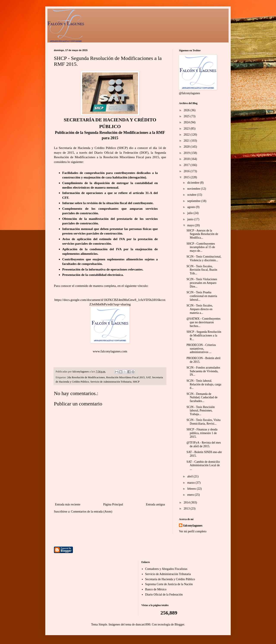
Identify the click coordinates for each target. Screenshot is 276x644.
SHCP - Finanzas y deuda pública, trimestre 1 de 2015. (202, 433)
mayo (191, 225)
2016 (187, 171)
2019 (187, 153)
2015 (187, 177)
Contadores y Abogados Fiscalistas (166, 569)
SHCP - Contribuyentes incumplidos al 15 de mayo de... (201, 247)
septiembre (194, 201)
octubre (192, 195)
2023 (187, 129)
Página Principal (113, 504)
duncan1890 (143, 624)
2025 (187, 116)
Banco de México (156, 589)
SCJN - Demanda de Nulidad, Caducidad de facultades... (202, 398)
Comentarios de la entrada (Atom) (92, 512)
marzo (191, 483)
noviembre (194, 189)
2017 (187, 165)
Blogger (179, 624)
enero (191, 495)
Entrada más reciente (68, 504)
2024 (187, 122)
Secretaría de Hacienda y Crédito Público (170, 579)
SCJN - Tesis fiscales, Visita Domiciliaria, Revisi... (204, 422)
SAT (148, 377)
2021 (187, 141)
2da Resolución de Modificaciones (86, 377)
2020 (187, 147)
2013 (187, 509)
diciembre (194, 183)
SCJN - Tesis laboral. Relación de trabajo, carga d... (204, 384)
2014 (187, 503)
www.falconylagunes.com (110, 351)
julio (190, 213)
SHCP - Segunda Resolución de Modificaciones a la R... (204, 335)
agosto (191, 207)
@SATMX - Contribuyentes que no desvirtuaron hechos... (204, 322)
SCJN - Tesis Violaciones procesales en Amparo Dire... (202, 283)
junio (191, 219)
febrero (192, 489)
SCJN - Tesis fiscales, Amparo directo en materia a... (200, 309)
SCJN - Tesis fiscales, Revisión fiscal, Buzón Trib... (202, 270)
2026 (187, 110)
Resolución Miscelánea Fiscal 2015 (125, 377)
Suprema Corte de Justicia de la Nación (169, 584)
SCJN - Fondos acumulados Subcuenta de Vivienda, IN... (203, 371)
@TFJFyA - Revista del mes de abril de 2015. (204, 444)
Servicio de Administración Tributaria (111, 382)
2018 (187, 159)
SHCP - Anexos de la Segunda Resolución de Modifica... (202, 234)
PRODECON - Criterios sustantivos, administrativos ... (201, 349)
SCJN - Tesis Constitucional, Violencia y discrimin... (204, 258)
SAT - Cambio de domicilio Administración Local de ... (203, 465)
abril (190, 476)
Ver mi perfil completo (193, 531)
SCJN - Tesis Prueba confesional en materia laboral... (202, 296)
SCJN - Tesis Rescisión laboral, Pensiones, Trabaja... (201, 411)
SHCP (136, 382)
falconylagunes (193, 526)
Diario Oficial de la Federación (164, 595)
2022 (187, 135)
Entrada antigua (155, 504)
